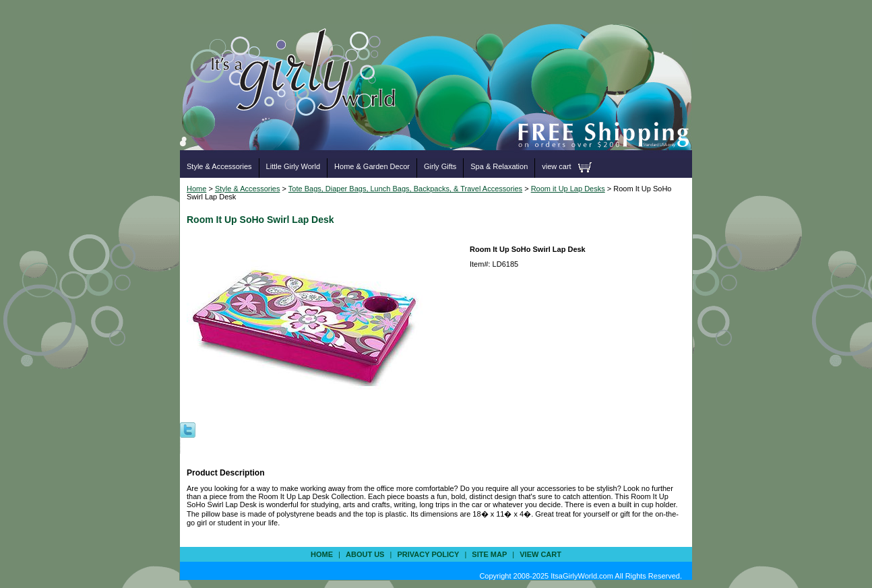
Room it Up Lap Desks (568, 189)
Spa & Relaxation (499, 166)
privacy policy (428, 554)
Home (196, 189)
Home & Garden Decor (372, 166)
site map (489, 554)
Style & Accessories (219, 166)
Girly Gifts (440, 166)
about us (365, 554)
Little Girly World (293, 166)
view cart (556, 166)
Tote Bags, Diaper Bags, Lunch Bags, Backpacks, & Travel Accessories (405, 189)
